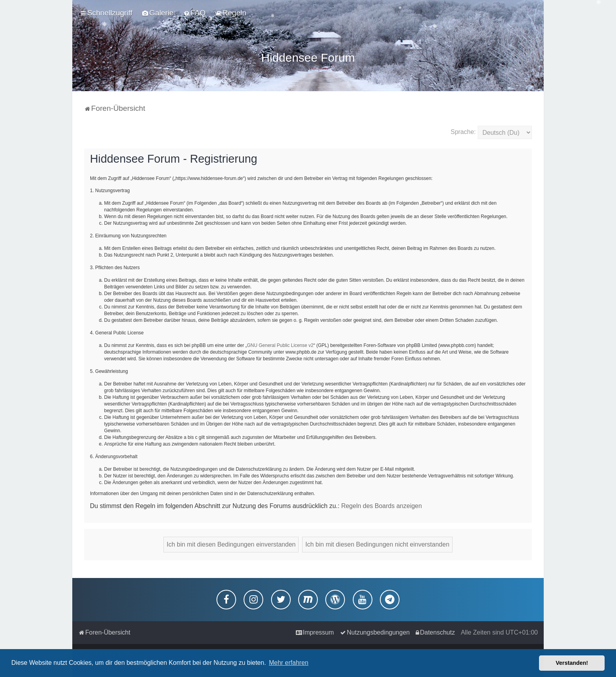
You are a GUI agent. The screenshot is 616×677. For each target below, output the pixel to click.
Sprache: (463, 130)
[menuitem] (158, 13)
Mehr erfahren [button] (289, 663)
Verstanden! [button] (572, 663)
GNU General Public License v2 (280, 344)
